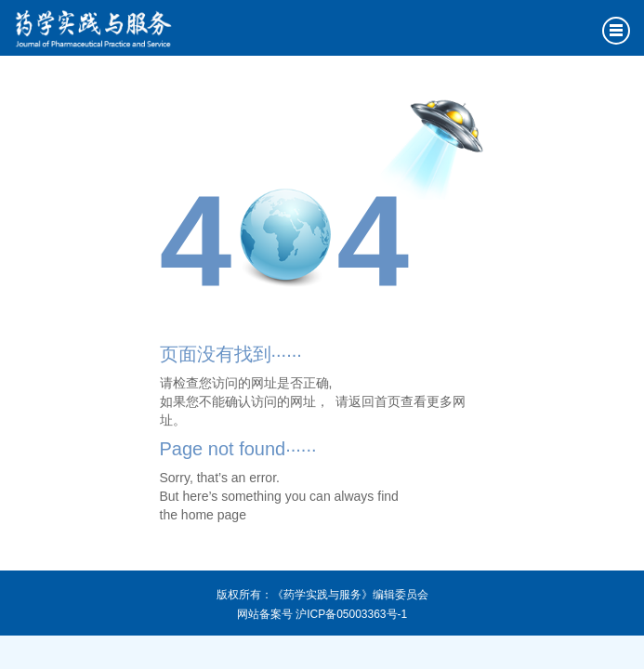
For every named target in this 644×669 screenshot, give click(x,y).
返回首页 (375, 401)
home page (214, 515)
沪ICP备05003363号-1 (351, 614)
